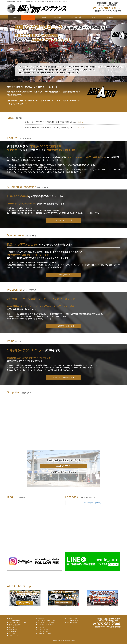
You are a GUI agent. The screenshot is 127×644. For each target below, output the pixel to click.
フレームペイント (43, 629)
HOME (15, 17)
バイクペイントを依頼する (63, 377)
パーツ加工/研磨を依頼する (64, 326)
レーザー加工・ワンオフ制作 (46, 623)
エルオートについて (73, 621)
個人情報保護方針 (72, 623)
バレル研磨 (41, 618)
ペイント (95, 17)
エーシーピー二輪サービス (93, 503)
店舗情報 (111, 17)
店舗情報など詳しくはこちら (63, 472)
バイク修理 (59, 17)
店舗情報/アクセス (72, 618)
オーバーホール (13, 632)
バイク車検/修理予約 (15, 621)
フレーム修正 (13, 634)
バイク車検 (43, 17)
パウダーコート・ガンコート (46, 634)
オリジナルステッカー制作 (46, 625)
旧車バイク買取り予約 (15, 625)
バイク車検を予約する (63, 220)
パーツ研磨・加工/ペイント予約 (18, 623)
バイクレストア (13, 636)
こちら (81, 122)
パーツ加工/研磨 (77, 17)
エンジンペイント (43, 632)
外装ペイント (42, 627)
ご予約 (28, 17)
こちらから (81, 128)
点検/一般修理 (13, 629)
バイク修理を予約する (63, 275)
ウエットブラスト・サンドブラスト (48, 621)
